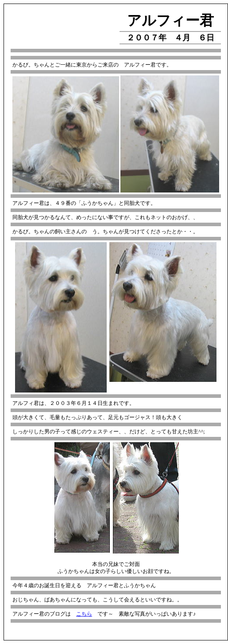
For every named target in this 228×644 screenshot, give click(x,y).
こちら (84, 614)
